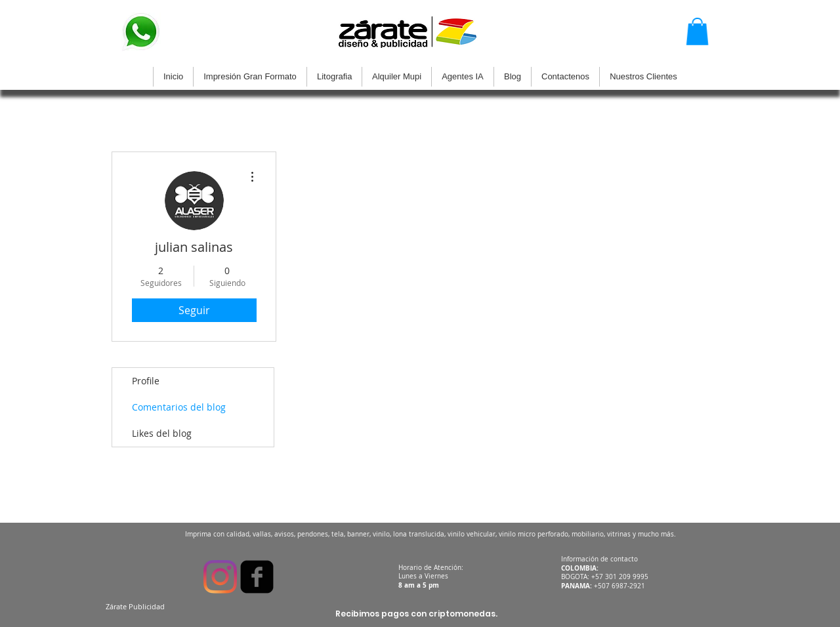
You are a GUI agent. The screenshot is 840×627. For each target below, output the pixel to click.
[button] (697, 31)
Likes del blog (162, 433)
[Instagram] (220, 577)
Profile (146, 381)
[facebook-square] (257, 577)
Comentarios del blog (179, 407)
